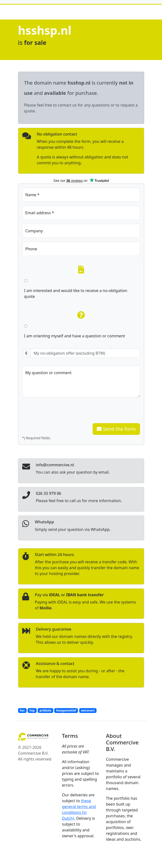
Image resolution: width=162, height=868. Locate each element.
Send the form (116, 429)
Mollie (46, 608)
